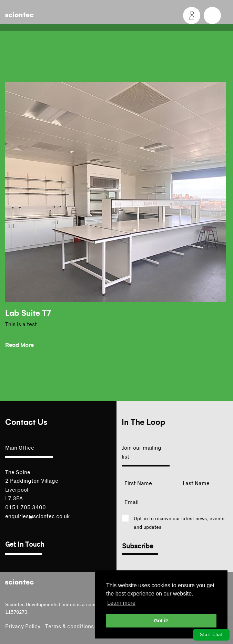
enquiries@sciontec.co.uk (37, 516)
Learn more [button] (121, 603)
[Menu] (212, 15)
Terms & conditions (69, 626)
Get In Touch (25, 545)
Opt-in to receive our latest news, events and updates (179, 523)
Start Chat (211, 635)
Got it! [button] (161, 621)
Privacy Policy (23, 626)
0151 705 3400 (26, 507)
